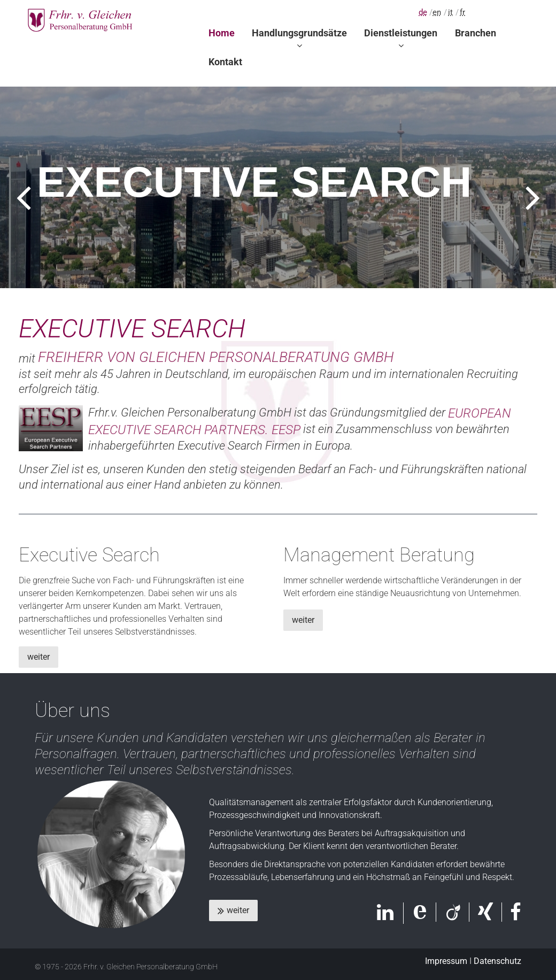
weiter (38, 657)
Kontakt (225, 62)
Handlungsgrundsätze (299, 33)
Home (222, 33)
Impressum (446, 961)
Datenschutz (497, 961)
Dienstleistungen (401, 33)
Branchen (476, 33)
